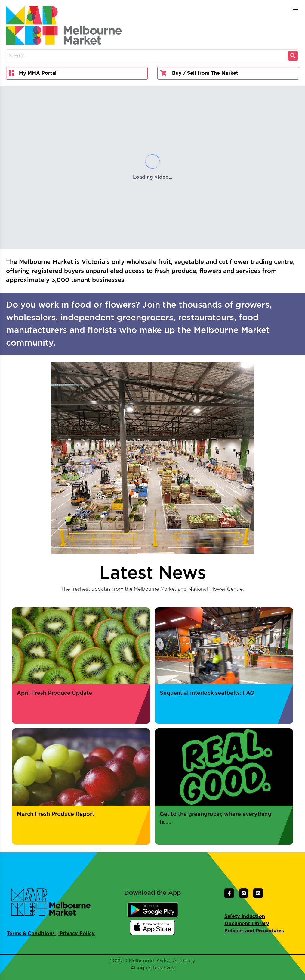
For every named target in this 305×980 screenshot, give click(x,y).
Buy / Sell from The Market (199, 73)
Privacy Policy (77, 934)
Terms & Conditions (31, 934)
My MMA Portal (33, 73)
